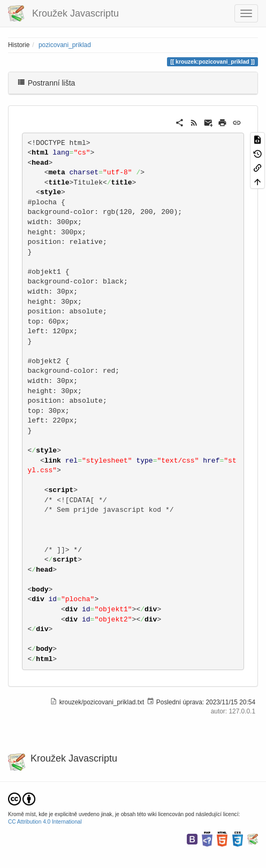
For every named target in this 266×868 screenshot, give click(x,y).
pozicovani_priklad (65, 45)
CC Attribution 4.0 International (45, 822)
